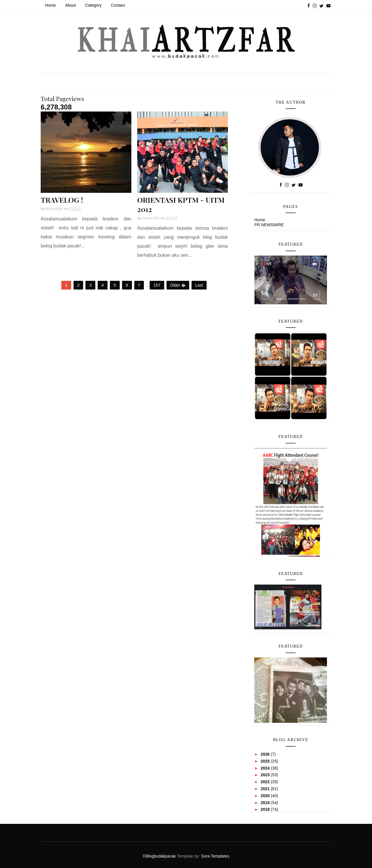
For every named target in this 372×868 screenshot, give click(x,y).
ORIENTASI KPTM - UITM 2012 (181, 204)
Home (50, 5)
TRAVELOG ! (62, 200)
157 (157, 285)
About (70, 5)
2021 (266, 789)
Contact (118, 5)
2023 (266, 775)
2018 (266, 809)
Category (93, 5)
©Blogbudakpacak (160, 856)
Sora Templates (215, 856)
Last (199, 285)
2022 (266, 782)
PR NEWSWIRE (269, 225)
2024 (266, 768)
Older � (178, 285)
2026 (266, 754)
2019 (266, 803)
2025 (266, 761)
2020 (266, 796)
